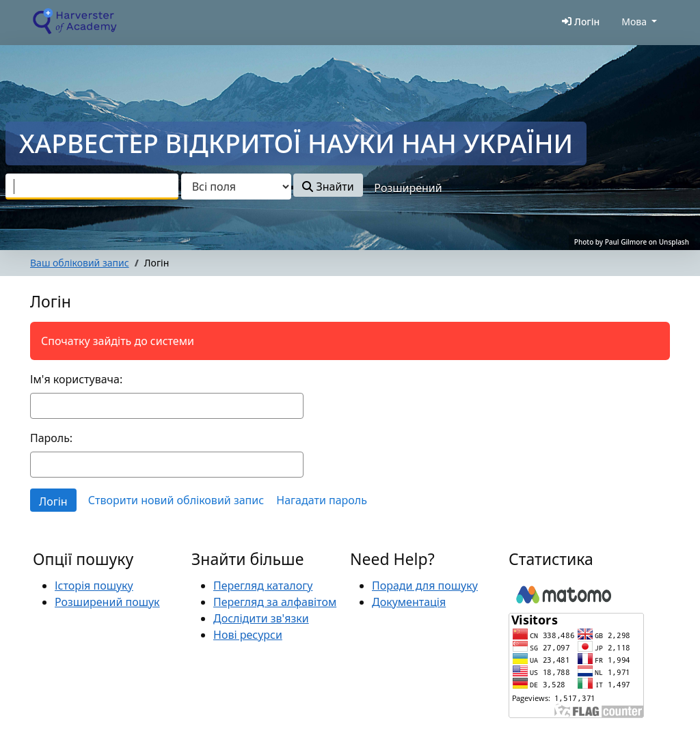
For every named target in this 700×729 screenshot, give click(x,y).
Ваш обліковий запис (80, 263)
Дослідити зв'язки (261, 618)
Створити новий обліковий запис (176, 500)
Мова (634, 22)
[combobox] (92, 187)
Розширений (408, 188)
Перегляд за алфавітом (275, 602)
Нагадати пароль (322, 500)
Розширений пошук (107, 602)
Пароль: (51, 438)
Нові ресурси (248, 635)
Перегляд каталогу (263, 586)
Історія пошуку (94, 586)
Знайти (328, 187)
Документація (409, 602)
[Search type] (236, 187)
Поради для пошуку (425, 586)
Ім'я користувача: (76, 379)
